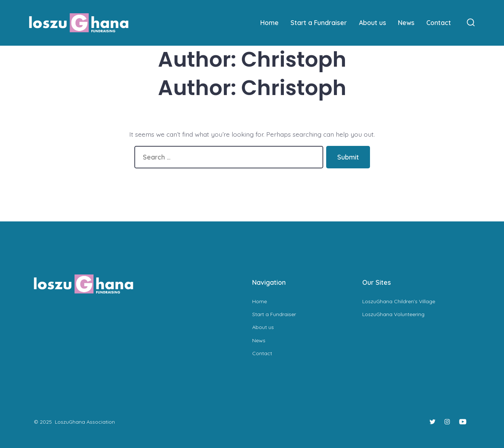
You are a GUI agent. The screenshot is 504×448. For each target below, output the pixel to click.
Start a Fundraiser (319, 22)
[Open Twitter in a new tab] (432, 422)
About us (373, 22)
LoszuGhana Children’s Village (399, 301)
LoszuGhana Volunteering (393, 314)
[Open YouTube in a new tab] (463, 422)
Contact (439, 22)
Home (269, 22)
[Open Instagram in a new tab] (447, 422)
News (406, 22)
